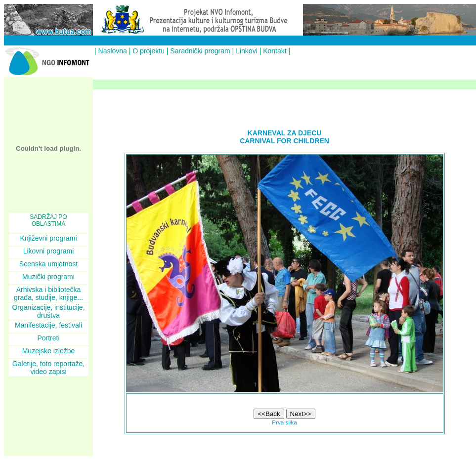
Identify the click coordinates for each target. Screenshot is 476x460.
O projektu (149, 51)
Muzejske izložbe (49, 351)
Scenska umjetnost (48, 264)
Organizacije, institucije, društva (48, 311)
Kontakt (275, 51)
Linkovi (247, 51)
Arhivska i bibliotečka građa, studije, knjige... (48, 293)
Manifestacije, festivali (48, 325)
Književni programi (48, 238)
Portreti (48, 338)
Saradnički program (200, 51)
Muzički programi (48, 277)
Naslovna (113, 51)
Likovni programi (49, 251)
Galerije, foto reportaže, (48, 364)
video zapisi (48, 372)
